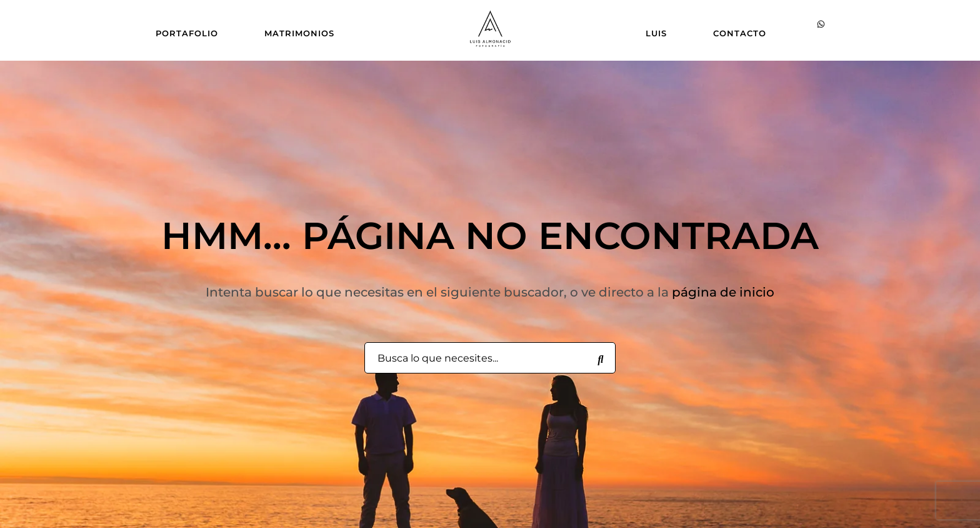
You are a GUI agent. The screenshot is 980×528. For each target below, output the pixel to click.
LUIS (656, 33)
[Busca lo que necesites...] (601, 358)
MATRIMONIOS (299, 33)
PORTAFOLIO (187, 33)
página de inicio (723, 292)
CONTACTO (740, 33)
